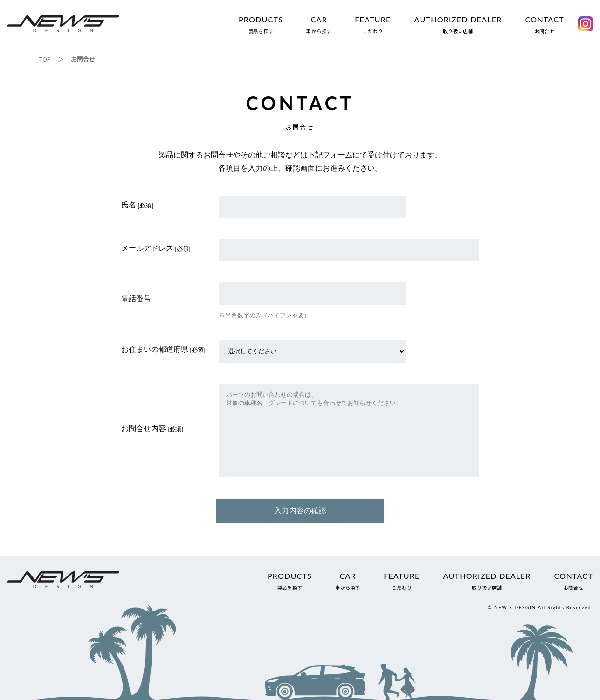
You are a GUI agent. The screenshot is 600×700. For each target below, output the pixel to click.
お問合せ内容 (144, 429)
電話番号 (136, 299)
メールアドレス (147, 248)
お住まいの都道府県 (155, 349)
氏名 (129, 205)
